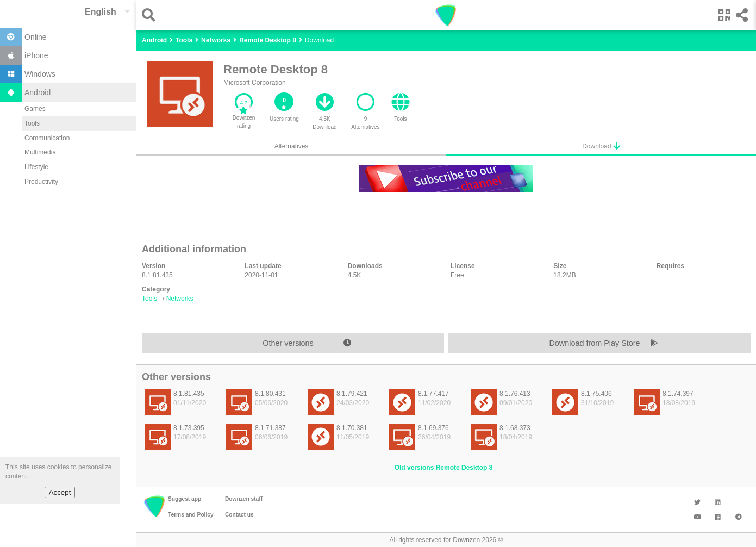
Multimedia (40, 152)
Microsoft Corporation (255, 83)
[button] (151, 15)
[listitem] (180, 405)
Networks (180, 299)
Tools (32, 123)
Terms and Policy (191, 515)
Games (35, 109)
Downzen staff (244, 499)
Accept (60, 492)
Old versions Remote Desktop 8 (444, 468)
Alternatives (292, 146)
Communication (47, 138)
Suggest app (185, 499)
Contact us (239, 515)
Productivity (41, 182)
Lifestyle (36, 167)
